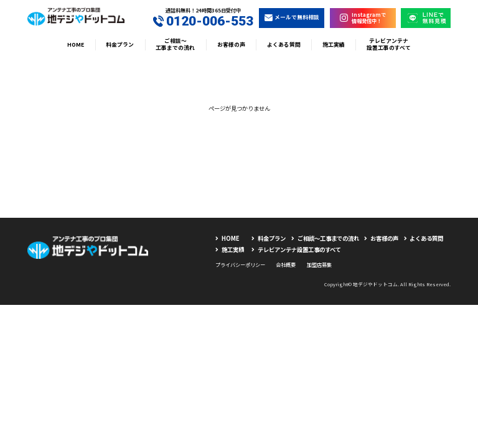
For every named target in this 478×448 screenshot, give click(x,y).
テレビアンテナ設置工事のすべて (389, 44)
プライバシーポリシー (240, 264)
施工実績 (334, 44)
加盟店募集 (319, 264)
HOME (76, 44)
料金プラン (120, 44)
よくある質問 (284, 44)
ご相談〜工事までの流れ (175, 44)
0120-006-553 (204, 21)
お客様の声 (231, 44)
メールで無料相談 (292, 17)
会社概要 (286, 264)
